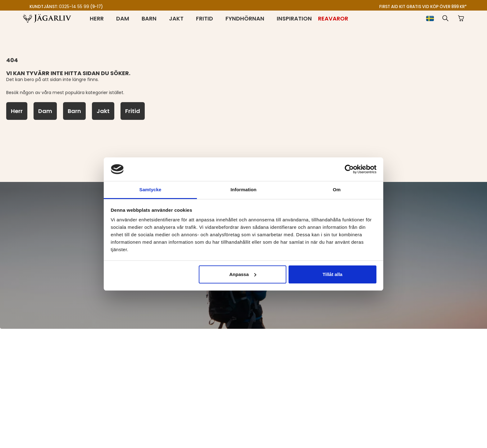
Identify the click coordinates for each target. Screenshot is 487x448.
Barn (149, 18)
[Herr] (17, 111)
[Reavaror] (333, 18)
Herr (97, 18)
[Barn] (74, 111)
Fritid (205, 18)
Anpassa (243, 274)
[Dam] (45, 111)
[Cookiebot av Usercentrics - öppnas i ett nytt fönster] (349, 169)
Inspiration (294, 18)
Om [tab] (337, 190)
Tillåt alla (332, 274)
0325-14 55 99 (74, 7)
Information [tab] (243, 190)
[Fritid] (133, 111)
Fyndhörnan (245, 18)
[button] (445, 18)
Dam (123, 18)
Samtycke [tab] (150, 190)
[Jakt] (103, 111)
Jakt (176, 18)
